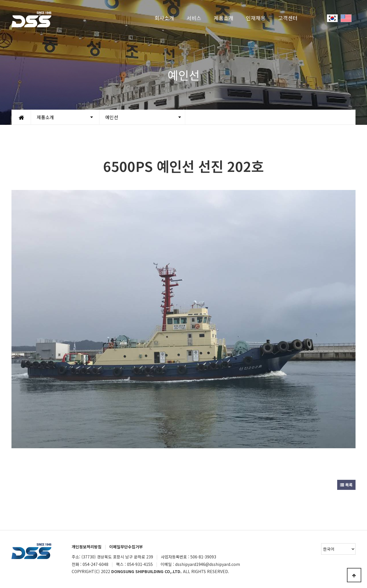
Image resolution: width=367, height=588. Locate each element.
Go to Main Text (0, 0)
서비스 (194, 18)
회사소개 (164, 18)
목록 (346, 485)
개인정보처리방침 (87, 547)
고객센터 (288, 18)
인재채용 (256, 18)
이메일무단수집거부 (126, 547)
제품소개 (224, 18)
